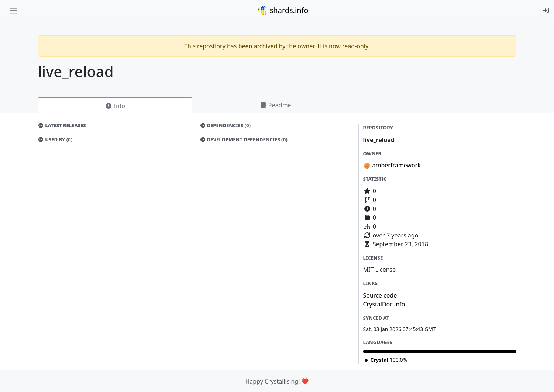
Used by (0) (55, 139)
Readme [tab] (275, 105)
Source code (380, 295)
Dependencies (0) (225, 125)
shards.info (283, 10)
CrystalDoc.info (384, 304)
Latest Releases (62, 125)
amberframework (397, 165)
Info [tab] (115, 106)
